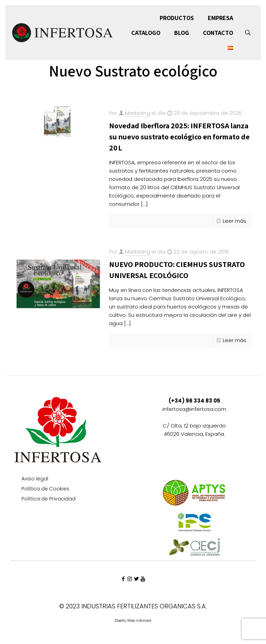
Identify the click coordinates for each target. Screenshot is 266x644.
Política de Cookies (45, 489)
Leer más (234, 221)
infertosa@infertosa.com (194, 409)
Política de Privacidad (48, 499)
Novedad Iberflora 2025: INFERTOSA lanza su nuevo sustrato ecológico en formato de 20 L (179, 137)
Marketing (138, 113)
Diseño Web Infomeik (133, 621)
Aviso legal (35, 479)
